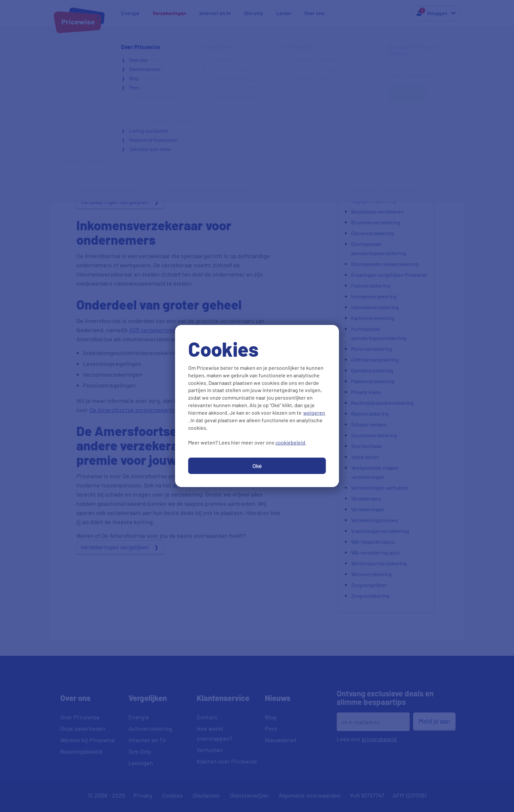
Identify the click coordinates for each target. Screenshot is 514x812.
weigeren (314, 413)
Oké (257, 466)
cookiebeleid (290, 442)
